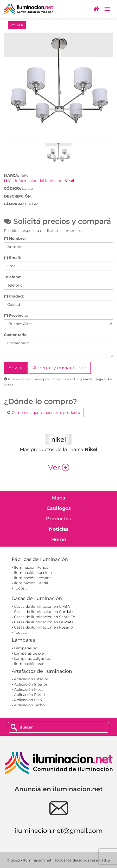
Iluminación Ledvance (34, 578)
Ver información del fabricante (39, 181)
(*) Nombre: (15, 238)
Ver (59, 467)
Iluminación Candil (31, 583)
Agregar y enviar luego (60, 368)
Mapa (59, 498)
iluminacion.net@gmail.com (59, 831)
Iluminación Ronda (31, 567)
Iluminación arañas (31, 664)
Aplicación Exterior (31, 679)
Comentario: (16, 335)
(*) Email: (12, 258)
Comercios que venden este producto (44, 413)
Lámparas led (26, 648)
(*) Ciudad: (14, 296)
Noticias (59, 529)
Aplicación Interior (31, 684)
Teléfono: (13, 277)
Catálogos (59, 508)
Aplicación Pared (29, 695)
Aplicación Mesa (29, 689)
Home (59, 540)
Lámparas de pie (29, 653)
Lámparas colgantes (32, 658)
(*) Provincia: (16, 315)
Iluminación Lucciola (33, 573)
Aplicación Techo (29, 705)
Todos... (21, 588)
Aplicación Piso (28, 700)
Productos (58, 519)
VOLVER (17, 25)
